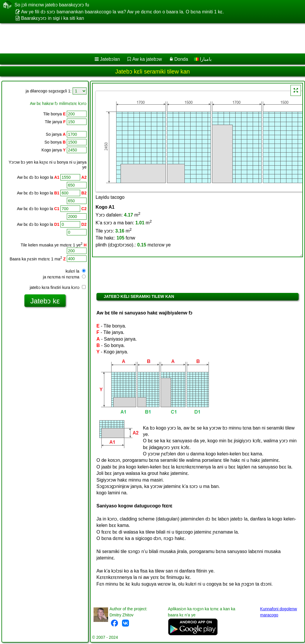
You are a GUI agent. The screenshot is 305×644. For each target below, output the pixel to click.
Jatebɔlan (110, 59)
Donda (181, 59)
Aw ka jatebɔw (147, 59)
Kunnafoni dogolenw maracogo (279, 612)
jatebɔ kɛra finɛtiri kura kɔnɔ (58, 287)
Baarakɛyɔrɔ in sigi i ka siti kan (52, 18)
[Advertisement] (145, 38)
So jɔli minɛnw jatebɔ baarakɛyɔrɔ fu (52, 5)
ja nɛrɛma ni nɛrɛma (64, 277)
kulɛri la (76, 271)
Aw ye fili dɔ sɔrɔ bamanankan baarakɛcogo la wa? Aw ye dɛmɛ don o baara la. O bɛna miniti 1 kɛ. (122, 12)
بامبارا (203, 59)
